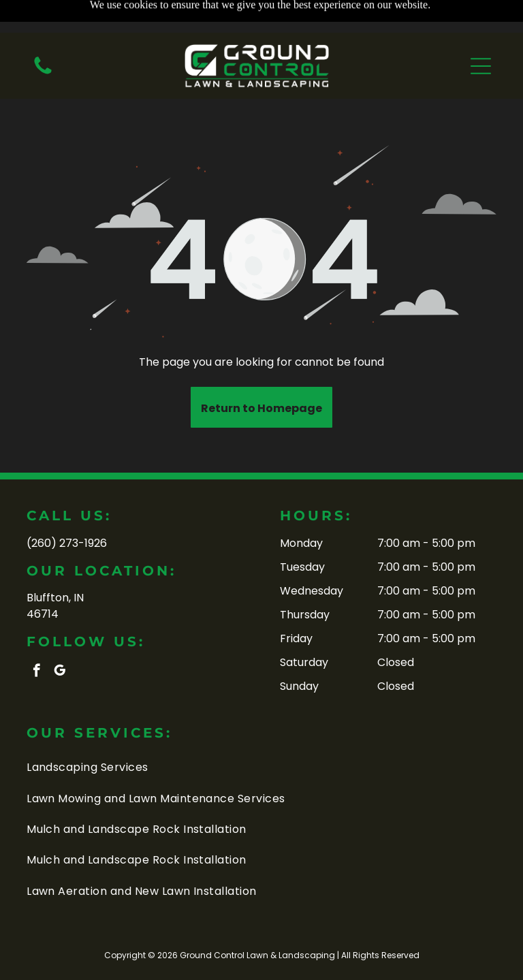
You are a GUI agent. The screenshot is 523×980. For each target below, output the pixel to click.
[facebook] (36, 672)
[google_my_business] (60, 672)
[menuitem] (261, 767)
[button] (481, 33)
